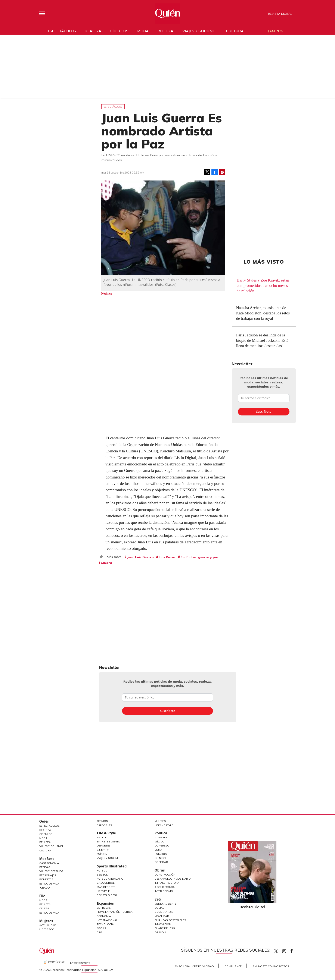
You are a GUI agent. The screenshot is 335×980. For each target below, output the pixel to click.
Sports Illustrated (112, 866)
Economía (104, 916)
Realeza (93, 31)
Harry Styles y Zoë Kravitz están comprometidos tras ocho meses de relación (263, 285)
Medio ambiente (165, 904)
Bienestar (46, 879)
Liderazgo (47, 929)
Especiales (105, 825)
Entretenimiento (108, 841)
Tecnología (105, 924)
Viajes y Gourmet (51, 846)
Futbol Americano (110, 879)
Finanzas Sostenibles (170, 920)
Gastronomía (49, 863)
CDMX (158, 850)
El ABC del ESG (165, 928)
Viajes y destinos (51, 871)
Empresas (104, 908)
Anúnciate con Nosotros (271, 966)
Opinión (102, 821)
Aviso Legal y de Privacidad (194, 966)
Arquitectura (165, 887)
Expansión (106, 903)
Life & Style (106, 833)
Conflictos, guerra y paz (200, 557)
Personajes (48, 875)
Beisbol (102, 875)
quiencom (288, 950)
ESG (99, 932)
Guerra (106, 563)
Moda (143, 31)
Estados (161, 854)
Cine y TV (103, 850)
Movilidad (162, 916)
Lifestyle (103, 891)
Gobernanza (164, 912)
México (159, 841)
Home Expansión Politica (115, 912)
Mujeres (46, 921)
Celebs (44, 908)
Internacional (107, 920)
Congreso (162, 846)
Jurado (45, 888)
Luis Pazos (167, 557)
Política (161, 833)
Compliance (233, 966)
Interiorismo (164, 891)
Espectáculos (62, 31)
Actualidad (48, 925)
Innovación (163, 924)
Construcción (165, 875)
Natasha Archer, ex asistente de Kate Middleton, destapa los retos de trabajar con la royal (263, 313)
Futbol (102, 871)
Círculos (119, 31)
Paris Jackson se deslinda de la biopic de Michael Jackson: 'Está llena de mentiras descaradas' (262, 340)
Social (159, 908)
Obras (101, 928)
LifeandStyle (164, 825)
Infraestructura (167, 883)
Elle (42, 896)
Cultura (235, 31)
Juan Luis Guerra (140, 557)
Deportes (104, 846)
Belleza (165, 31)
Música (102, 854)
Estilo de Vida (49, 884)
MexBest (47, 859)
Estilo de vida (49, 913)
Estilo (101, 837)
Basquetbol (106, 883)
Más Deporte (106, 887)
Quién (44, 821)
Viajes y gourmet (200, 31)
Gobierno (161, 837)
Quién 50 (277, 31)
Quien (276, 951)
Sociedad (161, 862)
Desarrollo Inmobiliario (173, 879)
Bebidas (45, 867)
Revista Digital (280, 14)
